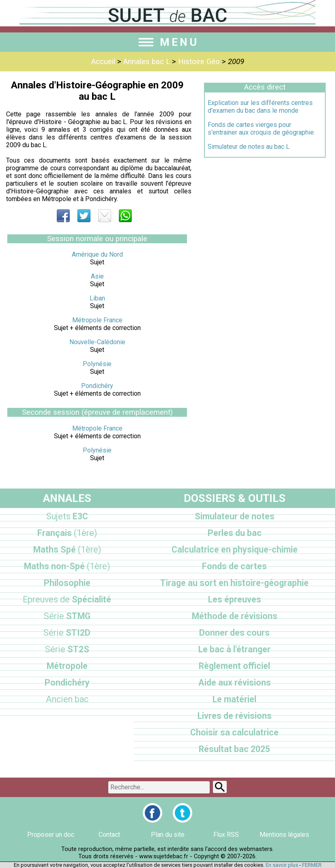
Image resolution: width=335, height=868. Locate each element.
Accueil (103, 62)
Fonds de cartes (234, 566)
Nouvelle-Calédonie (97, 342)
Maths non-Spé (67, 566)
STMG (67, 616)
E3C (67, 516)
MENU (167, 42)
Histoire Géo (199, 62)
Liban (97, 298)
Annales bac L (147, 62)
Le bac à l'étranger (234, 649)
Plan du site (168, 835)
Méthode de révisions (235, 616)
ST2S (67, 649)
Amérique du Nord (97, 254)
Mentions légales (284, 835)
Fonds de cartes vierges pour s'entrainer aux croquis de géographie (261, 129)
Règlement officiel (234, 666)
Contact (109, 835)
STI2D (67, 633)
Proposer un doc (51, 835)
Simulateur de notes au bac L (249, 147)
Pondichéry (97, 386)
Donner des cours (234, 633)
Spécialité (67, 599)
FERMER (312, 865)
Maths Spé (67, 550)
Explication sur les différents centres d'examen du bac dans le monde (260, 107)
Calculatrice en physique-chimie (235, 550)
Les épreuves (235, 599)
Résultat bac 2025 (234, 749)
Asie (97, 276)
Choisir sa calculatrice (234, 732)
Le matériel (234, 699)
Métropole (67, 666)
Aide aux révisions (235, 683)
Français (67, 533)
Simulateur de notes (235, 516)
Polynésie (97, 364)
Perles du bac (235, 533)
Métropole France (97, 320)
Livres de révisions (235, 716)
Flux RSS (226, 835)
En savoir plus (282, 865)
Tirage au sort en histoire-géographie (234, 583)
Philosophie (67, 583)
